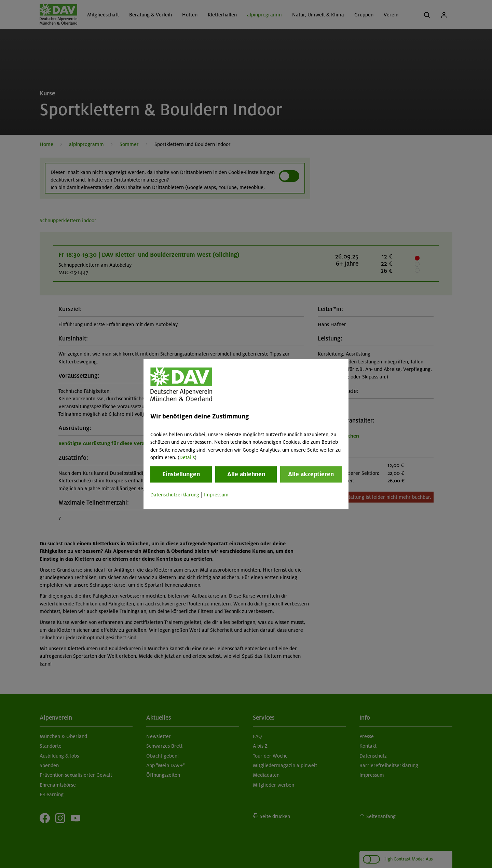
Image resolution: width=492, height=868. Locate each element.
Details (187, 457)
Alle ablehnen (246, 475)
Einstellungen (181, 475)
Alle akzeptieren (311, 475)
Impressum (216, 495)
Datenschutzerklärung (175, 495)
